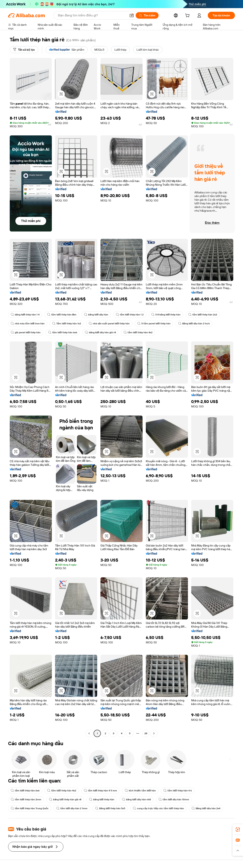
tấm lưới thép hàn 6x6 (63, 332)
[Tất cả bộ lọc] (24, 50)
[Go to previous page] (89, 733)
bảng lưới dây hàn (96, 315)
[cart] (188, 16)
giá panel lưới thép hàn (26, 332)
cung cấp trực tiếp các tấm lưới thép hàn (158, 808)
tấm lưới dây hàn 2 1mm (72, 808)
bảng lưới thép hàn (102, 799)
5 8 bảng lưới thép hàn (166, 315)
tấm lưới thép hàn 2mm (26, 799)
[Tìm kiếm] (147, 15)
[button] (132, 15)
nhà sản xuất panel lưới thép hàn (109, 324)
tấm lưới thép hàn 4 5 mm (100, 791)
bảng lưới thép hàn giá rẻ (65, 799)
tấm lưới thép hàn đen (62, 315)
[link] (238, 829)
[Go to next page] (154, 733)
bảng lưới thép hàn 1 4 (25, 315)
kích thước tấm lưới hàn (140, 791)
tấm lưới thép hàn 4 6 (177, 791)
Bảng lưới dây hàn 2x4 (206, 808)
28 (146, 733)
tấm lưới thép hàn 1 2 (130, 315)
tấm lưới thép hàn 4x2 (138, 332)
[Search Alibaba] (92, 15)
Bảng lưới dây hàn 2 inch (194, 324)
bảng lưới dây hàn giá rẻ (100, 332)
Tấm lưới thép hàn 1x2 (67, 324)
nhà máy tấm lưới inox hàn (28, 324)
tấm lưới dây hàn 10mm (174, 799)
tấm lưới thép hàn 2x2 (203, 315)
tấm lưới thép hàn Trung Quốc (30, 808)
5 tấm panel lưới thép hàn (154, 324)
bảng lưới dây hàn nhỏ (136, 799)
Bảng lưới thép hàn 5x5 (110, 808)
